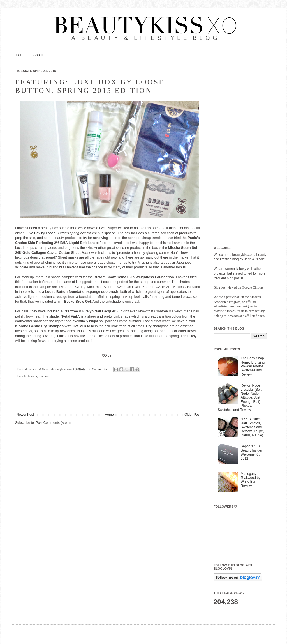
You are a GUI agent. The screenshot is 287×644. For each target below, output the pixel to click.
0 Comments (98, 369)
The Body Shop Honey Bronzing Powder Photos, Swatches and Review (253, 366)
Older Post (192, 415)
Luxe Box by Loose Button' (46, 233)
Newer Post (25, 415)
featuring (44, 376)
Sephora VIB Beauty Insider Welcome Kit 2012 (252, 452)
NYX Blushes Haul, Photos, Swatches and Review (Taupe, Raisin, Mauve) (252, 427)
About (38, 55)
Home (21, 55)
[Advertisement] (240, 153)
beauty (33, 376)
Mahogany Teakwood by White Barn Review (251, 480)
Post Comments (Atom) (53, 423)
